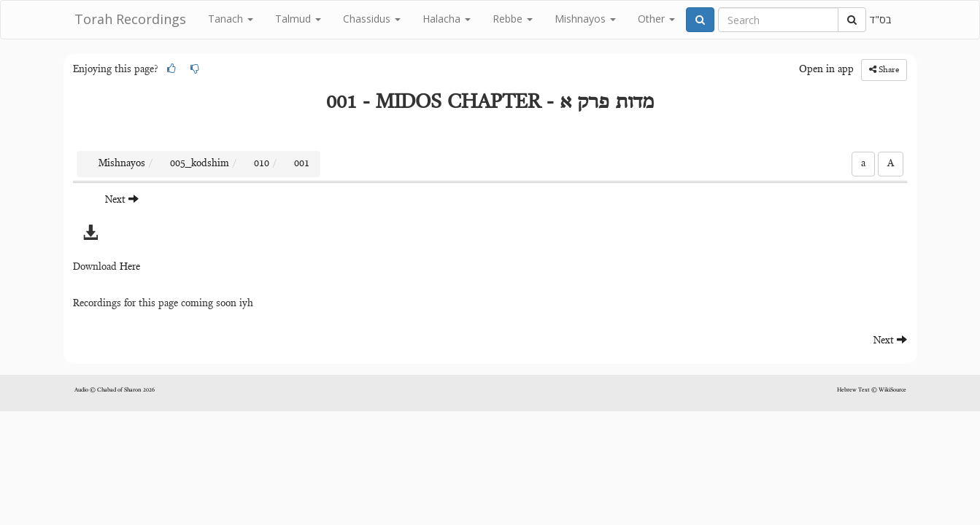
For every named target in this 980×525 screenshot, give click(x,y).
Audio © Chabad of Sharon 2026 (115, 390)
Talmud (298, 19)
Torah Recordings (130, 19)
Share (884, 70)
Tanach (231, 19)
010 (262, 164)
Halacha (447, 19)
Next (122, 199)
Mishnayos (585, 19)
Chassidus (372, 19)
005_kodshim (200, 164)
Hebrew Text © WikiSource (872, 390)
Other (656, 19)
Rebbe (513, 19)
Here (130, 268)
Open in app (826, 70)
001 (302, 164)
